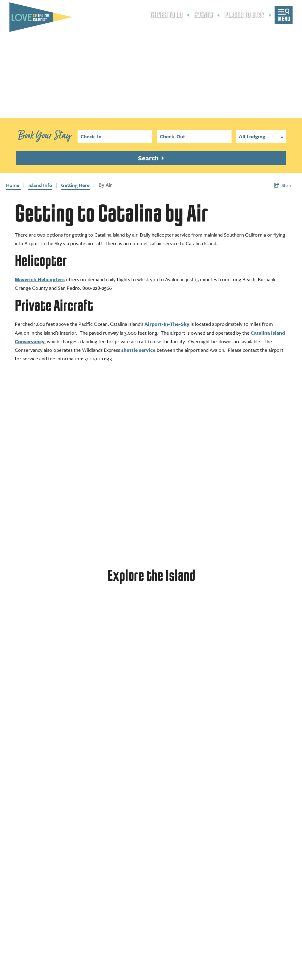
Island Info (40, 185)
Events (203, 15)
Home (13, 185)
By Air (105, 185)
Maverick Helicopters (40, 279)
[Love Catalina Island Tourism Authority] (41, 17)
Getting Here (75, 185)
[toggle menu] (284, 15)
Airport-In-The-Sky (167, 324)
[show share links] (283, 185)
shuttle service (138, 350)
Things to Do (166, 15)
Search (149, 158)
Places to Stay (244, 15)
